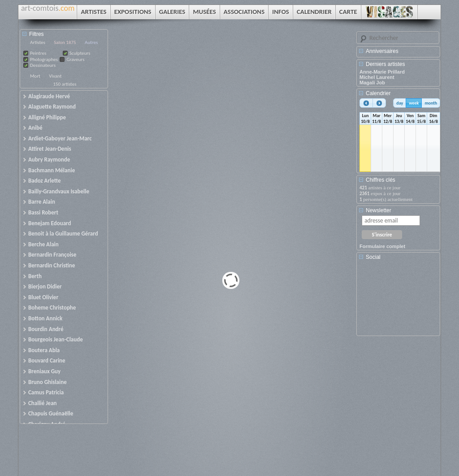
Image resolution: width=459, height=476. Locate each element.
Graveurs (75, 59)
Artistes (38, 42)
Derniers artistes (385, 64)
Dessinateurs (43, 65)
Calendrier (378, 93)
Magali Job (372, 83)
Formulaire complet (382, 246)
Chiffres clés (381, 180)
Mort (35, 76)
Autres (91, 42)
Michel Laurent (377, 77)
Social (373, 257)
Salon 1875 (65, 42)
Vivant (55, 76)
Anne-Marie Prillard (382, 72)
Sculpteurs (80, 53)
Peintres (38, 53)
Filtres (37, 34)
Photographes (44, 59)
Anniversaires (382, 51)
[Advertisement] (400, 301)
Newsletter (379, 210)
